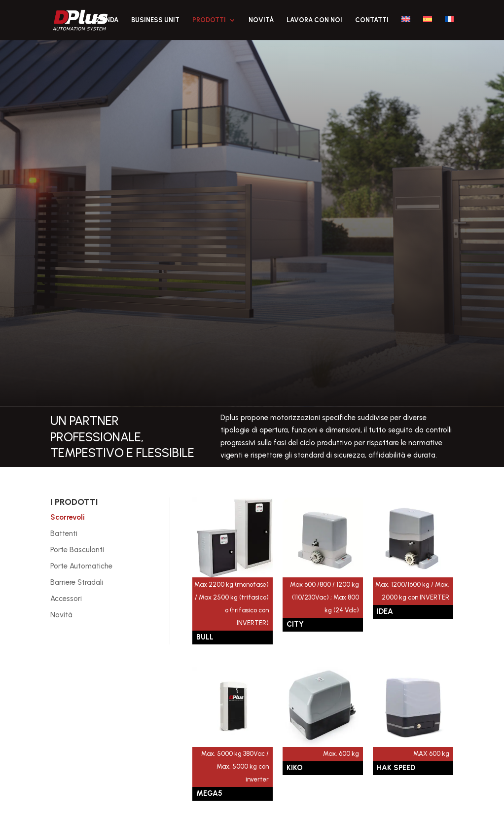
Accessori (66, 599)
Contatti (372, 20)
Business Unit (155, 20)
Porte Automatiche (81, 566)
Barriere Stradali (77, 582)
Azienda (105, 20)
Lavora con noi (314, 20)
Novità (261, 20)
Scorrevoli (68, 517)
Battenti (64, 533)
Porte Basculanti (77, 550)
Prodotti (209, 20)
